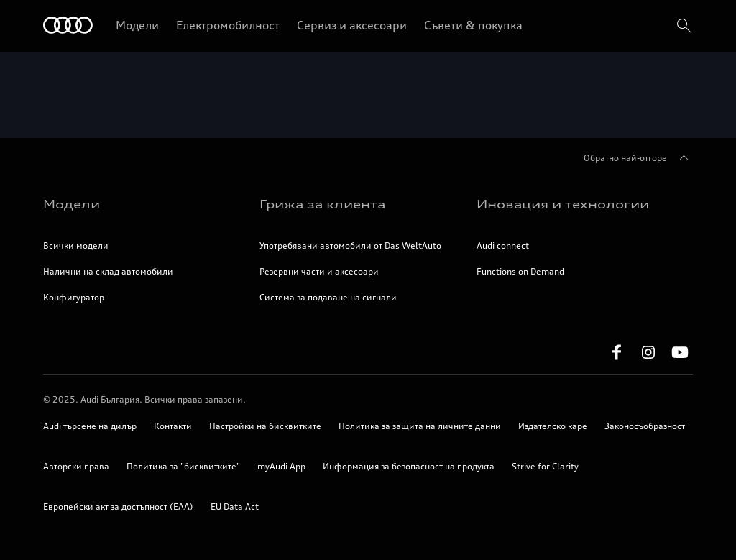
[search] (683, 26)
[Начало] (68, 26)
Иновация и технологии (563, 204)
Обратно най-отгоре (638, 158)
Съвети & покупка (473, 25)
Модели (137, 25)
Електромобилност (228, 25)
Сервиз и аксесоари (352, 25)
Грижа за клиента (322, 204)
